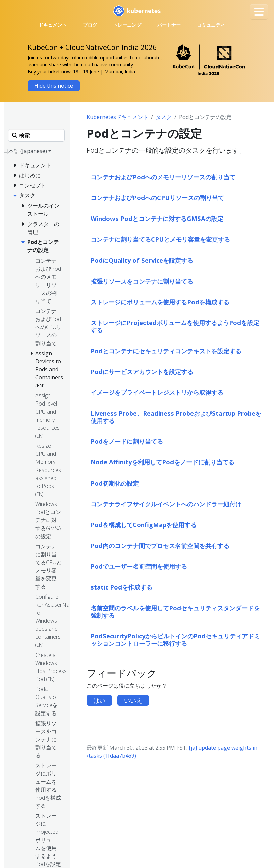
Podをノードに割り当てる (127, 441)
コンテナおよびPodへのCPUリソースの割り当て (157, 198)
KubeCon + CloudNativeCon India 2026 (92, 47)
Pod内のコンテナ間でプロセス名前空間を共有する (160, 545)
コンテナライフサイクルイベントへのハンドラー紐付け (166, 504)
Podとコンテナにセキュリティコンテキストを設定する (166, 351)
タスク (164, 117)
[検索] (36, 135)
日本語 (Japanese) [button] (25, 151)
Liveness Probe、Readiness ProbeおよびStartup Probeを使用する (176, 417)
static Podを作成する (121, 587)
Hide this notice (54, 86)
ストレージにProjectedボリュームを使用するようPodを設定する (175, 326)
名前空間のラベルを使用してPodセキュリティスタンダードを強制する (175, 611)
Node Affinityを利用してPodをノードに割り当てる (162, 462)
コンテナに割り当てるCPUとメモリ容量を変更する (160, 239)
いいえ (133, 700)
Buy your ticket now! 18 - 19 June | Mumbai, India (81, 72)
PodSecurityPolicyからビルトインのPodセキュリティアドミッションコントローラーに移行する (175, 640)
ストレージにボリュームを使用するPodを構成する (160, 302)
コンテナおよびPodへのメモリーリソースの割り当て (163, 177)
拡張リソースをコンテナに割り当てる (142, 281)
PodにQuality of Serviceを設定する (142, 260)
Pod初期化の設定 (115, 483)
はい (99, 700)
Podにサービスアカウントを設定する (142, 371)
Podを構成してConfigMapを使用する (144, 525)
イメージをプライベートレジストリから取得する (157, 392)
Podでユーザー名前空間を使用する (139, 566)
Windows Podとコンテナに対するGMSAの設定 (157, 218)
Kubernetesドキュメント (117, 117)
